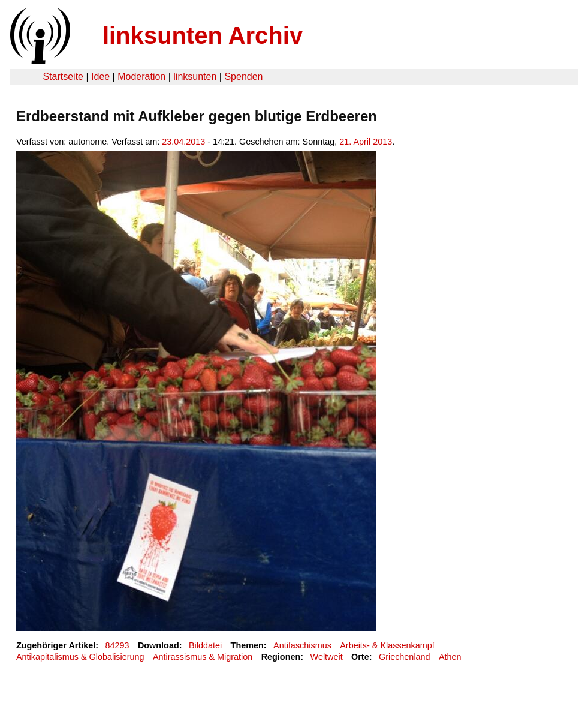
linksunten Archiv (203, 35)
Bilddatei (205, 645)
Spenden (243, 76)
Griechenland (405, 657)
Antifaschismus (302, 645)
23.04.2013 (183, 142)
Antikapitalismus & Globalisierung (80, 657)
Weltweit (327, 657)
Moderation (141, 76)
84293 (117, 645)
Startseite (63, 76)
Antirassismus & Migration (203, 657)
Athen (450, 657)
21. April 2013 (366, 142)
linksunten (195, 76)
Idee (100, 76)
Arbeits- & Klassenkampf (387, 645)
